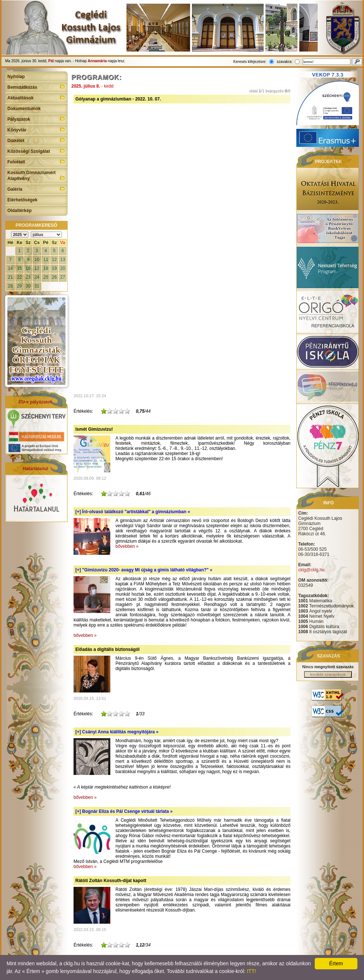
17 (37, 268)
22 (19, 277)
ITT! (251, 971)
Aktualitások (36, 97)
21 (10, 277)
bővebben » (127, 546)
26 (54, 277)
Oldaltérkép (19, 211)
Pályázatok (36, 119)
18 (46, 268)
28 (10, 286)
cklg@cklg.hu (311, 570)
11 (46, 260)
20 (63, 268)
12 (54, 260)
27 (63, 277)
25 (46, 277)
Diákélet (36, 140)
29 (19, 286)
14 (10, 268)
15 (19, 268)
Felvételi (36, 161)
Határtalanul (35, 469)
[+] (133, 512)
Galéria (36, 188)
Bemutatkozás (36, 87)
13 (63, 260)
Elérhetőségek (22, 200)
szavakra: (284, 62)
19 (54, 268)
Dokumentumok (24, 109)
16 (28, 268)
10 (37, 260)
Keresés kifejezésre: (250, 62)
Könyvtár (36, 129)
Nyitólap (16, 77)
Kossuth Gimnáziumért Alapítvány (36, 176)
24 (37, 277)
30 (28, 286)
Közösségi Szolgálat (36, 151)
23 (28, 277)
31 (37, 286)
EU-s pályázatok (35, 402)
